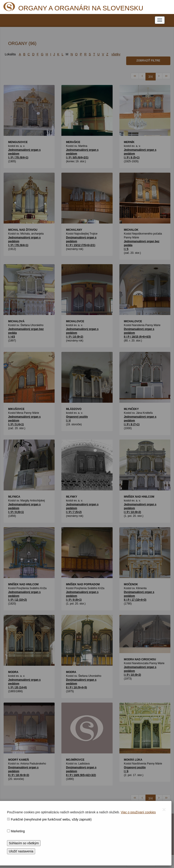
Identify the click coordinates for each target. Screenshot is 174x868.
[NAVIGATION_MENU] (160, 20)
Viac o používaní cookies (138, 812)
